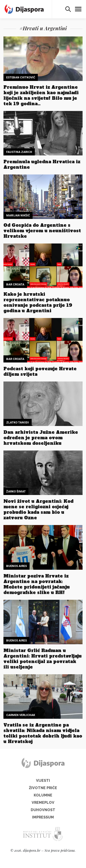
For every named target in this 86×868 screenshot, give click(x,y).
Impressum (43, 817)
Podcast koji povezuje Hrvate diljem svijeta (40, 371)
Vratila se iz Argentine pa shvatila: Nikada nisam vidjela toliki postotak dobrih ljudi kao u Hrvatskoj (43, 733)
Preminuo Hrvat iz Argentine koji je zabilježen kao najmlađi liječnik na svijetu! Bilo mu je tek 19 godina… (41, 95)
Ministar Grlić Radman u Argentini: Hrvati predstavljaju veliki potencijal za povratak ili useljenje (43, 659)
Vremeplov (43, 803)
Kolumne (43, 795)
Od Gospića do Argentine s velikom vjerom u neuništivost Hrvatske (42, 231)
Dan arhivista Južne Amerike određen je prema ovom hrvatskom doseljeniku (41, 438)
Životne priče (43, 788)
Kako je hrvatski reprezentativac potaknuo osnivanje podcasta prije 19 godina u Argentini (38, 302)
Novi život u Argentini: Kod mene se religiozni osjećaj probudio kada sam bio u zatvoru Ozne (38, 509)
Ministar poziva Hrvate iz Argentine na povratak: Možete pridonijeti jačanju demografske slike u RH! (37, 584)
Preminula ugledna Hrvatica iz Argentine (42, 164)
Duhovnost (43, 810)
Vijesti (43, 781)
